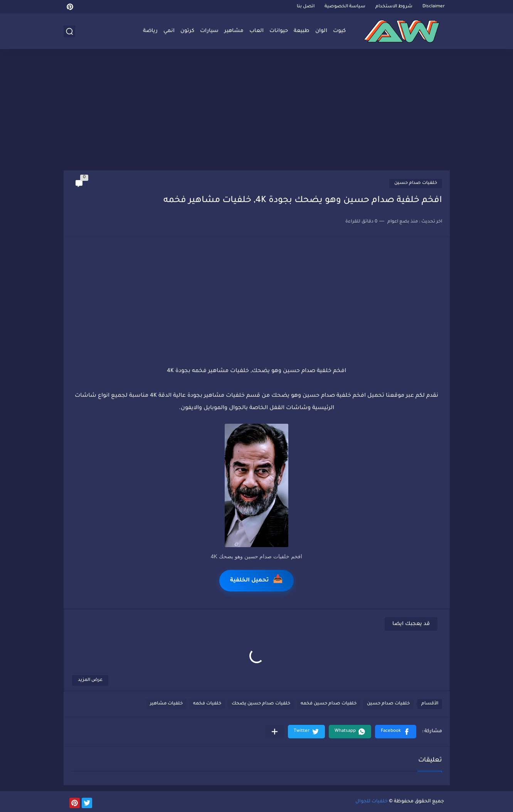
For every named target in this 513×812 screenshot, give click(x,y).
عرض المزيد (90, 680)
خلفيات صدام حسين (416, 183)
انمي (169, 31)
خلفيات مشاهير (166, 704)
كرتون (187, 31)
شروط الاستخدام (394, 7)
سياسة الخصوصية (345, 7)
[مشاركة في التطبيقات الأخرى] (275, 732)
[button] (396, 732)
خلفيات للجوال (372, 802)
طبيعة (302, 31)
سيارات (209, 31)
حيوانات (279, 31)
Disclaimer (434, 7)
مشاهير (234, 31)
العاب (256, 31)
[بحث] (69, 31)
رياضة (150, 31)
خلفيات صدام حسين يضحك (261, 704)
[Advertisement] (257, 111)
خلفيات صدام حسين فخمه (329, 704)
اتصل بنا (306, 7)
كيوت (339, 31)
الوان (321, 31)
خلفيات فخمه (207, 704)
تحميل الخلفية (256, 580)
